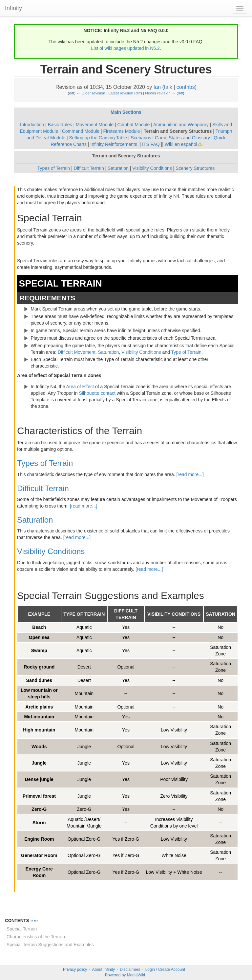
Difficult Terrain (89, 168)
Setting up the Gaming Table (98, 138)
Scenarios (141, 138)
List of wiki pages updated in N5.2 (125, 48)
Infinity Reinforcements (114, 144)
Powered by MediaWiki (125, 975)
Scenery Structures (195, 168)
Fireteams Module (122, 131)
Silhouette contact (97, 393)
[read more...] (190, 474)
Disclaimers (130, 970)
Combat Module (134, 125)
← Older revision (91, 93)
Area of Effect (80, 387)
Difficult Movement (77, 352)
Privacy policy (75, 970)
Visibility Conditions (152, 168)
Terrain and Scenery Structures (178, 131)
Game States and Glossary (182, 138)
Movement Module (95, 125)
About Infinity (104, 970)
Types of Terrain (54, 168)
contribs (186, 87)
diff (71, 93)
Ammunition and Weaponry (181, 125)
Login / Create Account (165, 970)
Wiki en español (181, 144)
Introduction (32, 125)
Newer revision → (160, 93)
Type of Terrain (186, 352)
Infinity (13, 8)
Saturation (118, 168)
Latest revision (121, 93)
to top (34, 921)
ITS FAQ (151, 144)
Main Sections (126, 112)
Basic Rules (60, 125)
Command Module (81, 131)
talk (168, 87)
